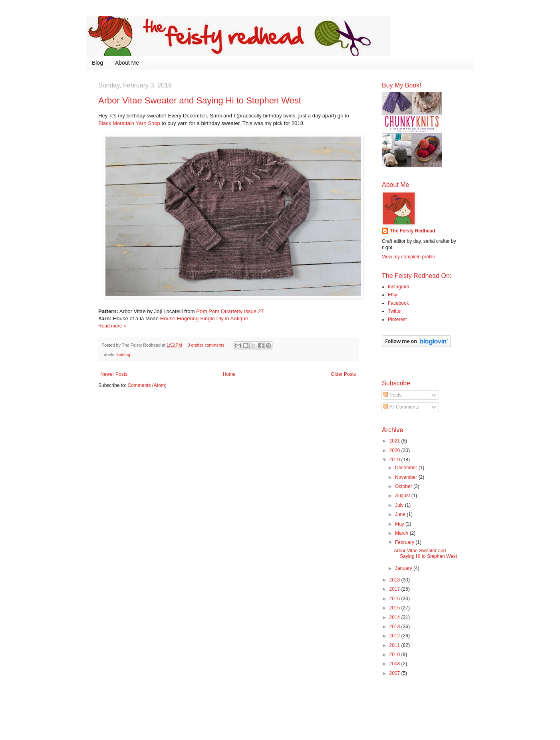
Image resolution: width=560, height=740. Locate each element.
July (400, 505)
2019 (395, 460)
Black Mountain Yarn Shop (129, 123)
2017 (395, 589)
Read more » (112, 326)
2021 (395, 441)
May (400, 524)
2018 (395, 580)
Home (229, 374)
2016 (395, 599)
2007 (395, 673)
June (401, 514)
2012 (395, 636)
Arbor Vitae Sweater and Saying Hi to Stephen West (200, 100)
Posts (392, 395)
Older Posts (343, 374)
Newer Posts (114, 374)
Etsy (392, 295)
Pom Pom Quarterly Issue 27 (230, 311)
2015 (395, 608)
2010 (395, 655)
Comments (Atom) (147, 385)
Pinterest (397, 319)
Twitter (395, 311)
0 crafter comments (206, 345)
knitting (123, 355)
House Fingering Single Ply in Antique (204, 318)
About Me (127, 63)
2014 (395, 617)
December (407, 468)
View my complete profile (408, 257)
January (404, 568)
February (405, 542)
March (402, 533)
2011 (395, 645)
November (407, 477)
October (404, 486)
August (403, 496)
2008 (395, 664)
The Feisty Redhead (412, 231)
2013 (395, 627)
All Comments (401, 407)
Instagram (398, 287)
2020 (395, 450)
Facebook (398, 303)
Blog (97, 63)
